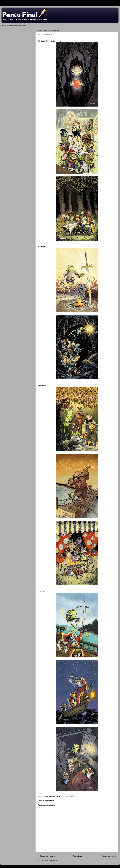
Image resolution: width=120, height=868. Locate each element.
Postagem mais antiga (108, 856)
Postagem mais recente (47, 856)
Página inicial (78, 856)
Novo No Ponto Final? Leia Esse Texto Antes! (14, 25)
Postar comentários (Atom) (50, 860)
